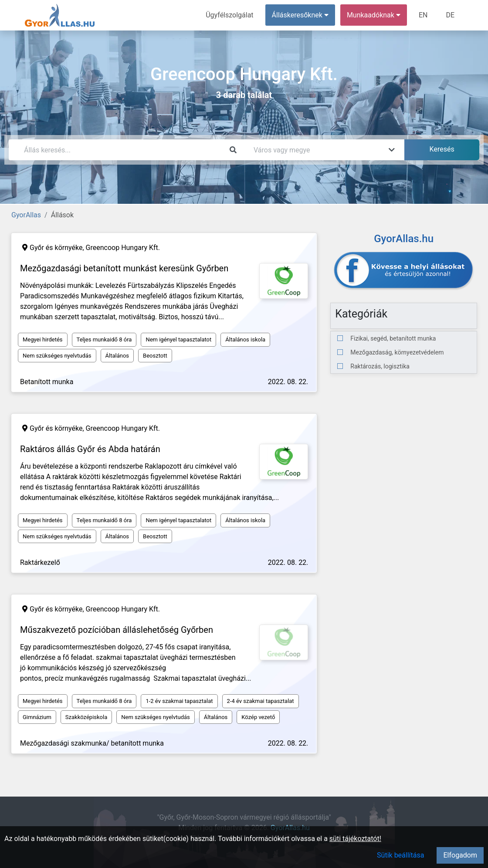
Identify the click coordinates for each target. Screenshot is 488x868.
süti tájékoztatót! (355, 839)
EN (423, 15)
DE (450, 15)
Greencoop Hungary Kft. (123, 248)
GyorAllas (26, 215)
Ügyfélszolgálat (229, 15)
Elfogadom (460, 855)
